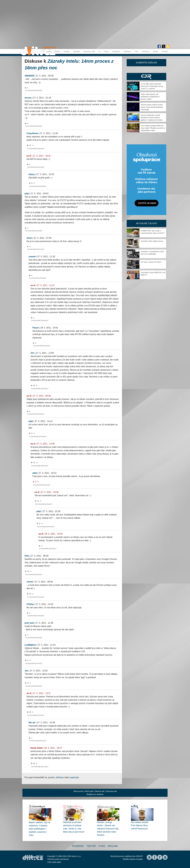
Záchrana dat (111, 791)
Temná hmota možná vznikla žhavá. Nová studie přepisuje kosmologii (152, 107)
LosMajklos (30, 645)
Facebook (78, 846)
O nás (102, 846)
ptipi (27, 194)
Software (127, 51)
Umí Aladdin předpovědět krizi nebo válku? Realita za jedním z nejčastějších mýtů (153, 128)
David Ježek (37, 748)
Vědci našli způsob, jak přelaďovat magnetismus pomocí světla (150, 97)
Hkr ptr (32, 723)
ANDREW (29, 76)
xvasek (32, 256)
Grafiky (66, 51)
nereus (28, 98)
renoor (30, 582)
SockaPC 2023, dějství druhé (152, 241)
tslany (32, 174)
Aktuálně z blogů (146, 223)
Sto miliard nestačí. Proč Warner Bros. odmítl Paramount (140, 825)
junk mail (29, 623)
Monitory (146, 51)
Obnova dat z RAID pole (83, 791)
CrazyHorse (32, 133)
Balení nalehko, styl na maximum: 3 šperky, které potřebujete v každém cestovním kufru (40, 829)
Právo (106, 51)
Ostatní (165, 51)
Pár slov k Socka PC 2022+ (151, 262)
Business (116, 51)
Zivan (29, 238)
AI (99, 51)
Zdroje (155, 51)
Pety (27, 556)
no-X (29, 156)
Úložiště (76, 51)
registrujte (74, 777)
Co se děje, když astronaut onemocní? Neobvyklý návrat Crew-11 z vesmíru (152, 86)
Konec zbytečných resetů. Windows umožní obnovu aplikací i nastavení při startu (152, 118)
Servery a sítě (89, 51)
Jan (26, 671)
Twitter (91, 846)
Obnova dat (99, 791)
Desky (57, 51)
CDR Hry (146, 77)
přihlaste (60, 777)
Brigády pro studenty (95, 794)
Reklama (113, 846)
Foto (136, 51)
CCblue (30, 604)
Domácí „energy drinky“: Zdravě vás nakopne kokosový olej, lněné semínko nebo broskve (108, 829)
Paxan (36, 328)
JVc (32, 353)
